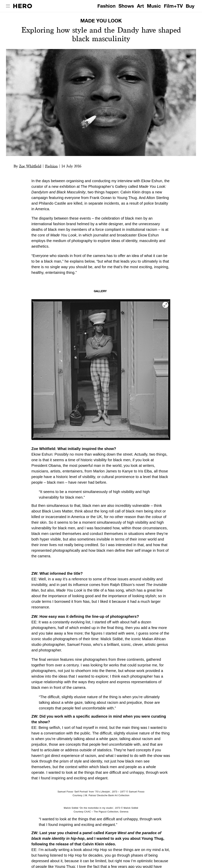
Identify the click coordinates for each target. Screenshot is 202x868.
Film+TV (173, 6)
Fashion (106, 6)
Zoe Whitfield (30, 166)
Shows (126, 6)
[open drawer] (8, 6)
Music (154, 6)
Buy (190, 6)
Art (140, 6)
